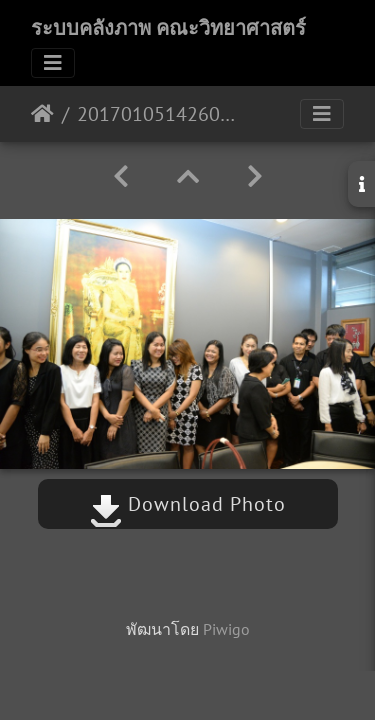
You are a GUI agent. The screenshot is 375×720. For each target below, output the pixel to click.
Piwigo (226, 629)
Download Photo (188, 504)
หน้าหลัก (42, 114)
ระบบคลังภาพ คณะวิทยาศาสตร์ (168, 28)
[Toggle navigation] (53, 63)
